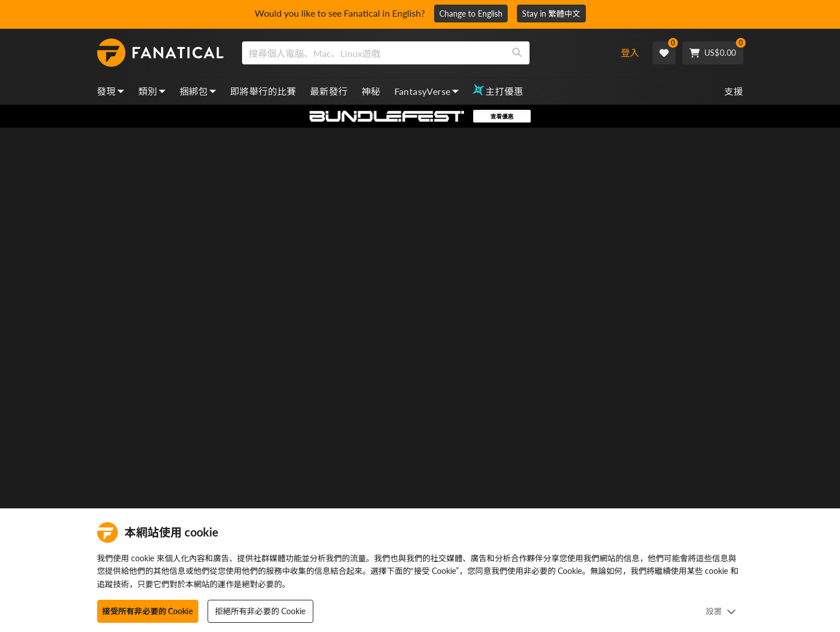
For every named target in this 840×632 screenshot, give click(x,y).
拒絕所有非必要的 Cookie (260, 611)
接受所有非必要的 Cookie (148, 611)
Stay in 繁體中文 (551, 14)
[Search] (517, 53)
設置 (721, 611)
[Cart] (713, 53)
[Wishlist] (664, 53)
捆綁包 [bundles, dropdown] (198, 91)
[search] (373, 53)
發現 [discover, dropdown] (111, 91)
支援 (734, 91)
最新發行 (329, 91)
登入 (630, 53)
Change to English (471, 14)
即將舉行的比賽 (263, 91)
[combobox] (422, 53)
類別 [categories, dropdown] (152, 91)
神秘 (371, 91)
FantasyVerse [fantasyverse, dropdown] (427, 91)
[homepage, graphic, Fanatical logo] (160, 53)
